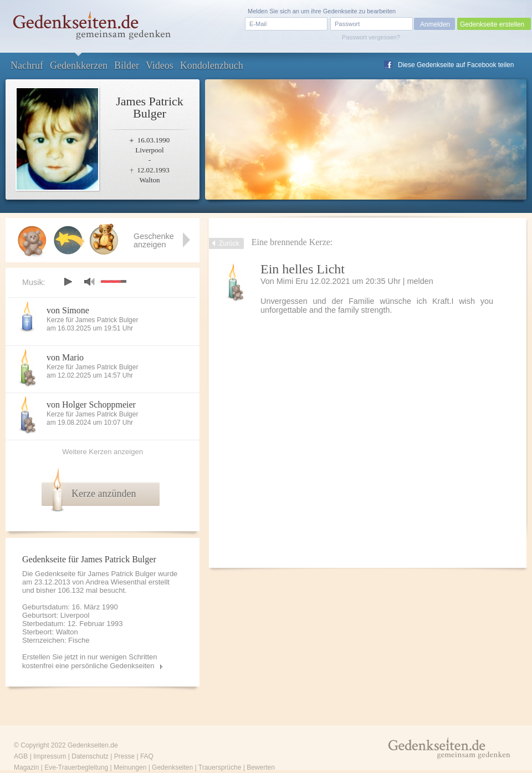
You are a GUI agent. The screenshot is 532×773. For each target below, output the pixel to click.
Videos (160, 65)
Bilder (127, 65)
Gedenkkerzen (79, 65)
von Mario (65, 357)
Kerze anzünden (104, 494)
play (68, 282)
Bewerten (261, 767)
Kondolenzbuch (212, 65)
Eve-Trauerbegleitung (76, 767)
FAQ (147, 756)
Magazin (26, 767)
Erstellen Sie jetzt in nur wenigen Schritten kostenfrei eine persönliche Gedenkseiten (90, 661)
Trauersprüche (220, 767)
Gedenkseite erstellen (492, 24)
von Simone (68, 310)
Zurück (229, 243)
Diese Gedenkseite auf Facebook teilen (456, 65)
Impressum (50, 756)
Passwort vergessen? (371, 37)
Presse (124, 756)
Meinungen (130, 767)
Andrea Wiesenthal (116, 582)
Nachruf (27, 65)
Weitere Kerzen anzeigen (103, 452)
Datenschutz (90, 756)
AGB (21, 756)
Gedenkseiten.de (93, 745)
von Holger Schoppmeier (91, 405)
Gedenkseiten (172, 767)
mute (89, 281)
